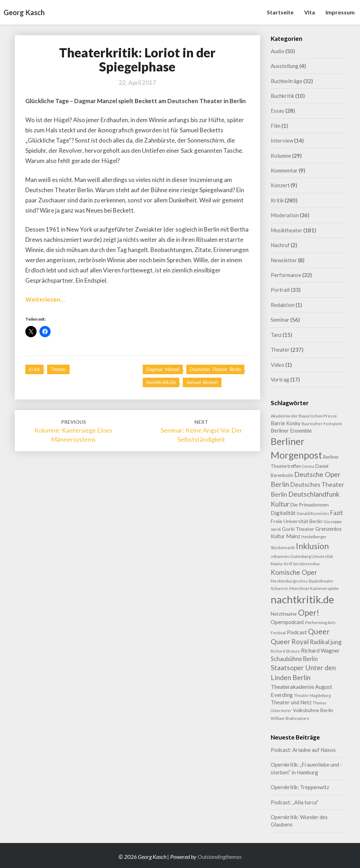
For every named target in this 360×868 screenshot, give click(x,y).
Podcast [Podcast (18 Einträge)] (297, 632)
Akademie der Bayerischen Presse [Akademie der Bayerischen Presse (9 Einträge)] (304, 416)
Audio (278, 51)
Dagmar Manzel (163, 369)
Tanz (276, 335)
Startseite (280, 12)
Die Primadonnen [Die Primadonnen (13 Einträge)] (310, 505)
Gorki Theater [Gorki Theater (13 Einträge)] (298, 529)
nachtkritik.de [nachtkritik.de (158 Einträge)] (302, 599)
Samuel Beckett (202, 382)
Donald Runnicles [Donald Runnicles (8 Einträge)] (313, 513)
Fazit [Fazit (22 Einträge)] (337, 513)
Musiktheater (287, 230)
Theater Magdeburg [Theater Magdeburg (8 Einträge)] (312, 695)
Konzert (280, 185)
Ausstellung (285, 66)
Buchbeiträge (287, 81)
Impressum (340, 12)
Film (276, 126)
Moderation (285, 215)
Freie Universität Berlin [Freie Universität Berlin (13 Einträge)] (297, 521)
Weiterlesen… (45, 299)
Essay (278, 111)
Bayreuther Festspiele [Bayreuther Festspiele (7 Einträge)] (322, 424)
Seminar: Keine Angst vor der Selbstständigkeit (201, 431)
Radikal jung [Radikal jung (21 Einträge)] (326, 642)
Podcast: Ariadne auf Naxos (303, 750)
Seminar (280, 320)
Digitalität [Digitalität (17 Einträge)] (283, 513)
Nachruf (280, 245)
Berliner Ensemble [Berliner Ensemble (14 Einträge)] (291, 431)
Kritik (34, 369)
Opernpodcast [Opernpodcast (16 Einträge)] (287, 622)
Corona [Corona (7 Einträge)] (308, 466)
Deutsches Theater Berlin (215, 369)
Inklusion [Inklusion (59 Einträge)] (312, 546)
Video (278, 365)
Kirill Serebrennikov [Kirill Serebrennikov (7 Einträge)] (302, 564)
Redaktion (283, 305)
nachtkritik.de (161, 382)
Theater (58, 369)
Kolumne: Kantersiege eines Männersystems (73, 431)
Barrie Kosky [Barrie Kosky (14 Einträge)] (286, 423)
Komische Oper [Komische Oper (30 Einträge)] (294, 572)
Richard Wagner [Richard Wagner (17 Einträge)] (320, 650)
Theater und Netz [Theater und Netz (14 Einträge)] (291, 702)
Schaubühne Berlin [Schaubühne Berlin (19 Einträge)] (294, 659)
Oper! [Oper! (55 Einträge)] (309, 612)
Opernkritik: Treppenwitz (300, 787)
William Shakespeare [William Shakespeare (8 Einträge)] (290, 718)
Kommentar (284, 170)
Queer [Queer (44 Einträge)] (319, 631)
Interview (282, 140)
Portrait (280, 290)
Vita (310, 12)
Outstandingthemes (220, 857)
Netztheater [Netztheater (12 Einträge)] (284, 614)
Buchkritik (282, 96)
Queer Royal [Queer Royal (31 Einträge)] (290, 641)
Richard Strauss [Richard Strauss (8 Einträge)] (285, 651)
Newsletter (284, 260)
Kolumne (281, 156)
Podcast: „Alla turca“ (295, 802)
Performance (286, 275)
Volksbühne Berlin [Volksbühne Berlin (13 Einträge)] (313, 710)
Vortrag (280, 379)
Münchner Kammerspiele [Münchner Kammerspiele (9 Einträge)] (314, 588)
